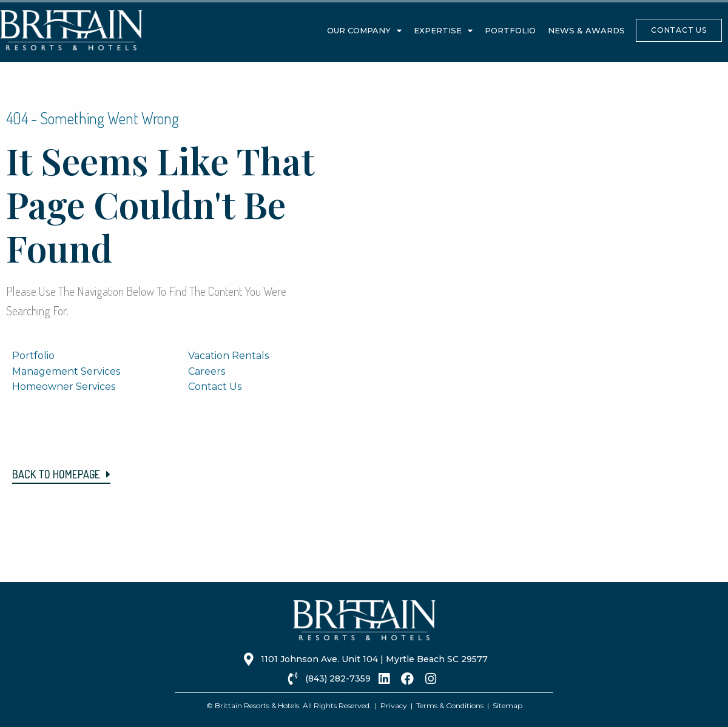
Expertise (443, 31)
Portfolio (510, 30)
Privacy (394, 705)
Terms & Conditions (450, 705)
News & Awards (586, 30)
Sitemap (507, 705)
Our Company (364, 31)
